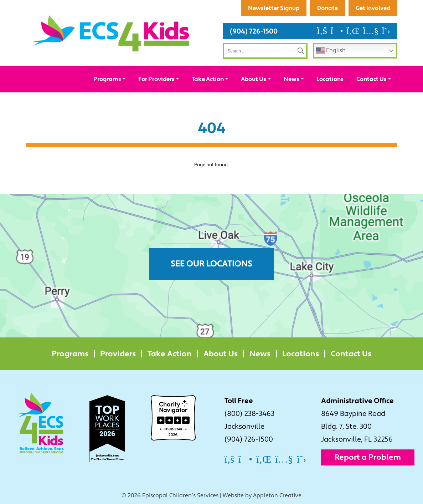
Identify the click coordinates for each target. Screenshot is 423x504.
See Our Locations (211, 264)
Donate (327, 8)
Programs (107, 79)
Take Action (208, 79)
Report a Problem (368, 457)
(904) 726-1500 (254, 31)
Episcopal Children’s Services (180, 495)
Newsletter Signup (274, 8)
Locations (330, 79)
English (331, 51)
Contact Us (372, 79)
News (292, 79)
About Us (254, 79)
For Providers (156, 79)
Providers (118, 354)
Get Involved (373, 8)
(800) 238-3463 (249, 414)
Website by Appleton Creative (262, 495)
